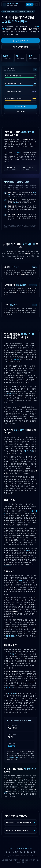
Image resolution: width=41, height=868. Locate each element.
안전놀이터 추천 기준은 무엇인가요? (20, 830)
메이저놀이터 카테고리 (20, 47)
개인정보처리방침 (17, 852)
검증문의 (34, 852)
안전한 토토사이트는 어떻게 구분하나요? (20, 823)
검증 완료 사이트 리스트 (20, 41)
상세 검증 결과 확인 (21, 107)
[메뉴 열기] (36, 4)
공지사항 (27, 852)
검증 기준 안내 (20, 112)
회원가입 (30, 4)
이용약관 (7, 852)
